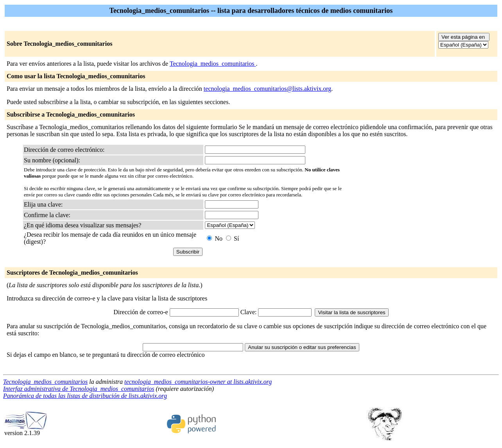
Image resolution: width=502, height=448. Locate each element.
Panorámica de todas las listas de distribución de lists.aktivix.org (85, 396)
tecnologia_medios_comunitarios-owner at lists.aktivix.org (198, 382)
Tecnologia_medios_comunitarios (213, 64)
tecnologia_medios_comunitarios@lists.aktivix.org (267, 89)
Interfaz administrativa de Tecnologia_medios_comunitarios (79, 389)
